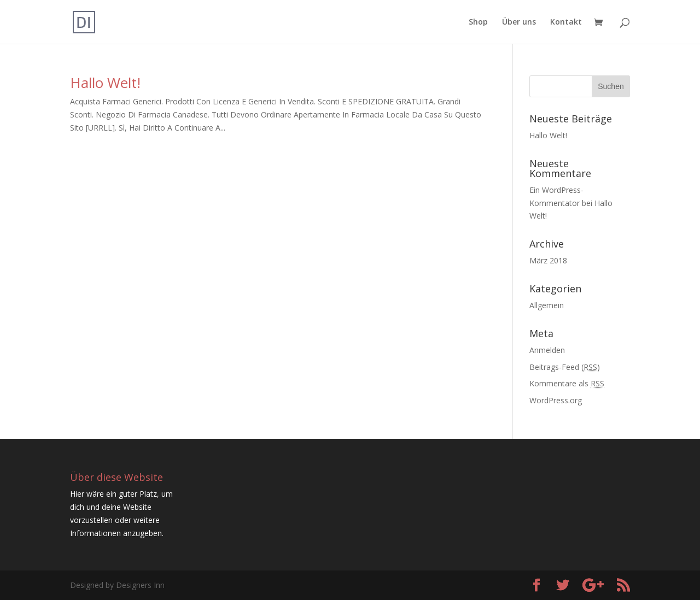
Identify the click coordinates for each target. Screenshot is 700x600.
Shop (478, 22)
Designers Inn (140, 585)
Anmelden (547, 350)
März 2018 (548, 260)
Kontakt (566, 22)
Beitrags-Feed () (565, 367)
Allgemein (547, 305)
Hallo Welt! (105, 83)
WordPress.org (556, 400)
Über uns (519, 22)
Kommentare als (567, 383)
